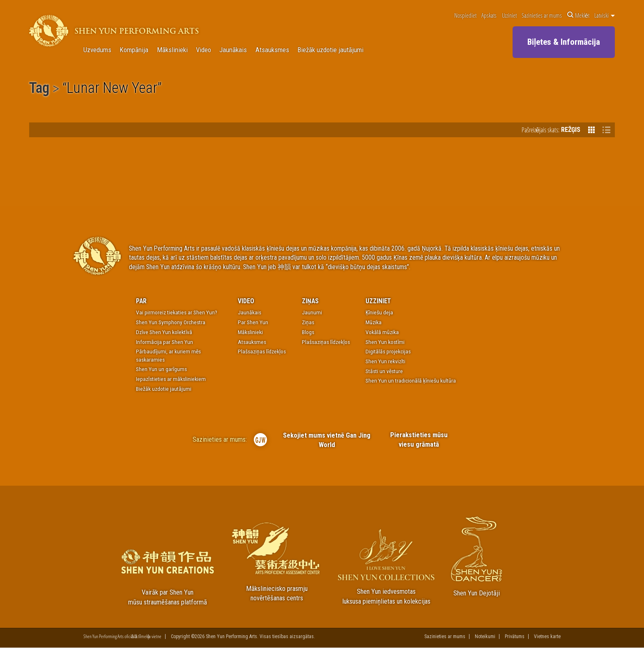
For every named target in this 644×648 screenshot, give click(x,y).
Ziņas (310, 301)
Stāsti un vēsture (384, 371)
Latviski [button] (605, 15)
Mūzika (374, 322)
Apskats (489, 15)
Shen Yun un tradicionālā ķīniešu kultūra (411, 380)
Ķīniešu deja (379, 312)
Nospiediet (465, 15)
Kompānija (134, 50)
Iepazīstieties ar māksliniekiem (171, 379)
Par (141, 301)
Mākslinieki (172, 50)
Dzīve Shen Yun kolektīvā (164, 332)
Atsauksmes (272, 50)
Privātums (515, 636)
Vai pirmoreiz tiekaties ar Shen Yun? (177, 312)
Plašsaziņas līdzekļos (262, 351)
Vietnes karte (547, 636)
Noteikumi (485, 636)
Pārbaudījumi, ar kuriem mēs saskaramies (168, 355)
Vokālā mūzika (382, 332)
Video (204, 50)
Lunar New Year (112, 89)
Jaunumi (312, 312)
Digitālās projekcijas (388, 351)
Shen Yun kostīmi (385, 342)
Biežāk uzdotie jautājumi (330, 50)
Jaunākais (233, 50)
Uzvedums (97, 50)
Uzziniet (509, 15)
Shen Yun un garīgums (161, 369)
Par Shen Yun (253, 322)
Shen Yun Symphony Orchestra (171, 322)
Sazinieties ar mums (542, 15)
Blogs (308, 332)
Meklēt (578, 15)
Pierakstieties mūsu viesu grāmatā (419, 440)
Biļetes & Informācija (564, 42)
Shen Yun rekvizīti (385, 361)
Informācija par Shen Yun (164, 342)
